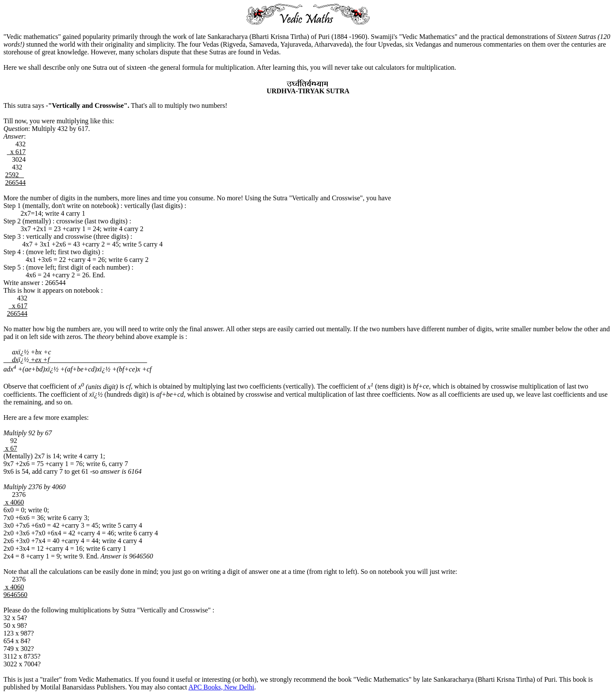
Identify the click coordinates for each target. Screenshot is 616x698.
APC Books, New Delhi (221, 687)
